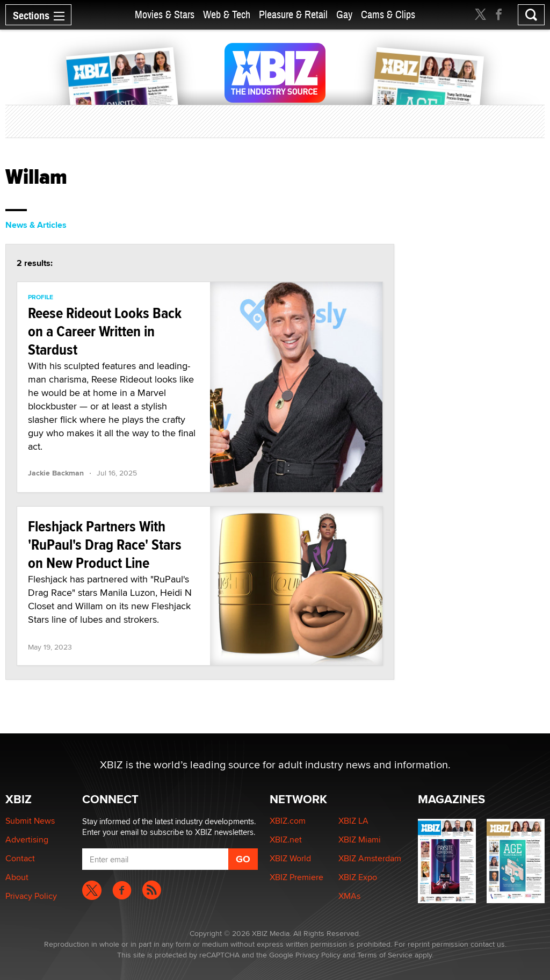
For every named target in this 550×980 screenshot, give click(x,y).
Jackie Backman (56, 473)
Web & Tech (227, 15)
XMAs (349, 896)
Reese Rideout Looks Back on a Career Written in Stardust (105, 331)
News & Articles (36, 225)
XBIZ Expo (358, 877)
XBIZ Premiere (296, 877)
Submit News (30, 821)
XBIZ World (290, 858)
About (17, 877)
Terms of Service (385, 955)
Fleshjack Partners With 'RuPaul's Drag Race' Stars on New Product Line (105, 545)
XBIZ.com (288, 821)
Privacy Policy (31, 896)
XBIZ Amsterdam (370, 858)
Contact (20, 858)
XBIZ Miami (360, 840)
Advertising (27, 840)
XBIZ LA (353, 821)
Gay (344, 15)
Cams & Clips (388, 15)
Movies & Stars (165, 15)
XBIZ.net (286, 840)
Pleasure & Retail (293, 15)
